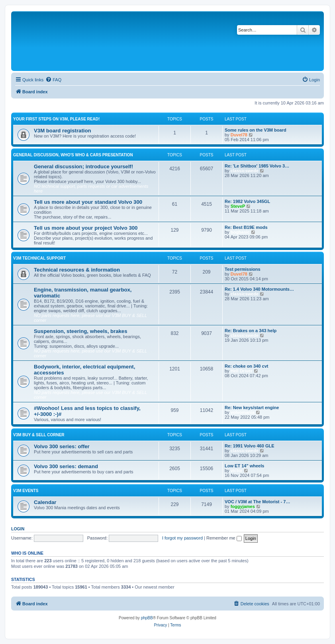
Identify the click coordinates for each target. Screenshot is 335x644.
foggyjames (243, 506)
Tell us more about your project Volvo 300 (86, 228)
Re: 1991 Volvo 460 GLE (250, 446)
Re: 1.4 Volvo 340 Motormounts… (259, 289)
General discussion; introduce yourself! (83, 166)
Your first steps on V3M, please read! (56, 119)
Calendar (45, 502)
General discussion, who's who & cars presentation (73, 155)
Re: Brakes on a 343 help (251, 331)
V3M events (26, 491)
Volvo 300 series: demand (66, 466)
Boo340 (184, 587)
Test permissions (243, 269)
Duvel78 (239, 135)
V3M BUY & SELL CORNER (39, 435)
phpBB (147, 618)
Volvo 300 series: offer (62, 446)
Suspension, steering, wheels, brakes (81, 331)
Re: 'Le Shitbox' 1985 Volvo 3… (257, 166)
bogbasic (240, 232)
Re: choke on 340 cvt (246, 366)
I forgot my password (182, 538)
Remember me (224, 538)
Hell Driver (242, 371)
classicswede (245, 171)
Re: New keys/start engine (252, 408)
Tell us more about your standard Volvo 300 (88, 202)
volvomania (243, 412)
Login (18, 529)
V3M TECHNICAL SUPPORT (39, 258)
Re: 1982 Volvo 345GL (247, 201)
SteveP (238, 206)
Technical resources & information (77, 270)
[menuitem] (53, 80)
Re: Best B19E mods (246, 227)
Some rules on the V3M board (256, 130)
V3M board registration (63, 131)
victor (237, 471)
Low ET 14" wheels (244, 466)
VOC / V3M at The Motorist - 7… (257, 502)
